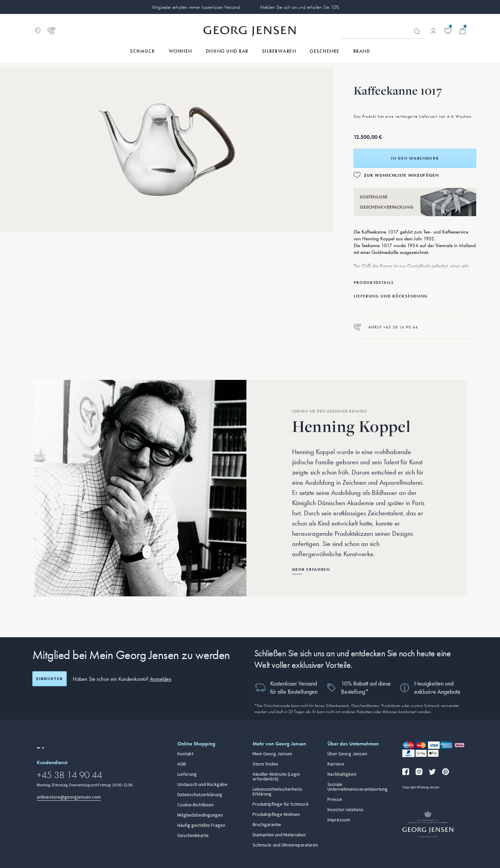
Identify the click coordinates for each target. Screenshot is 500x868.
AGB (182, 764)
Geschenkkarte (193, 836)
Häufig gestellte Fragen (201, 825)
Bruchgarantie (267, 825)
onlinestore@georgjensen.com (69, 797)
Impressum (339, 820)
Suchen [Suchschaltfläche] (417, 32)
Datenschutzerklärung (200, 795)
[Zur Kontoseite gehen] (433, 31)
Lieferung (187, 774)
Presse (335, 800)
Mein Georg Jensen (272, 754)
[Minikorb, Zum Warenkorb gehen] (463, 31)
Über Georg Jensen (347, 754)
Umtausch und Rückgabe (202, 785)
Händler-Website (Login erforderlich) (276, 777)
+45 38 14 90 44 (69, 775)
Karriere (336, 764)
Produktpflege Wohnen (276, 815)
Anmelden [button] (161, 679)
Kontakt (185, 754)
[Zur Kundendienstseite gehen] (51, 31)
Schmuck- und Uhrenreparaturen (285, 845)
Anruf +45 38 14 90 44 (386, 327)
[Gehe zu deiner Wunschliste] (448, 31)
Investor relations (345, 810)
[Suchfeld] (381, 31)
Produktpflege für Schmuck (281, 804)
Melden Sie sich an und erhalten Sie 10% (300, 7)
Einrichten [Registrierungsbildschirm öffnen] (49, 679)
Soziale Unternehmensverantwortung (358, 787)
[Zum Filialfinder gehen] (38, 31)
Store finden (265, 764)
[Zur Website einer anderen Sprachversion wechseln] (41, 748)
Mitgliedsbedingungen (200, 815)
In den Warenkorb (415, 158)
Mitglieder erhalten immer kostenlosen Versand (196, 7)
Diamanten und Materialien (279, 835)
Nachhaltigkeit (342, 774)
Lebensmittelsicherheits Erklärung (277, 792)
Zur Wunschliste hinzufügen (401, 175)
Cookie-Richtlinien (196, 805)
